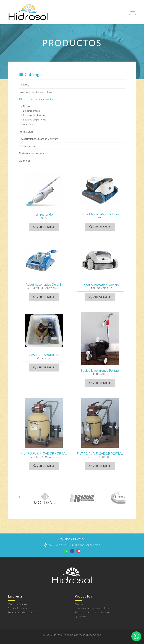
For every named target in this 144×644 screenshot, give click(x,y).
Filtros (27, 106)
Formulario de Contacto (23, 612)
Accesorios (29, 124)
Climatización (27, 146)
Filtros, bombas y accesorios (36, 99)
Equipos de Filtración (35, 115)
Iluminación (26, 131)
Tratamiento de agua (31, 153)
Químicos (25, 160)
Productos (84, 596)
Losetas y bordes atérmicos (35, 92)
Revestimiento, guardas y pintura (39, 139)
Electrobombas (32, 111)
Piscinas (24, 85)
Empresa (15, 596)
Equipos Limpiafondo (35, 119)
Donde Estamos (18, 608)
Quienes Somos (18, 604)
